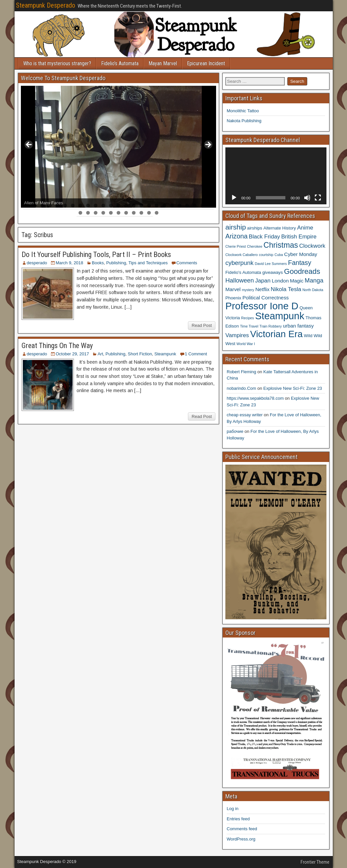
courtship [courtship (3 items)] (266, 255)
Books (98, 263)
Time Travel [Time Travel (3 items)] (249, 326)
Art (100, 354)
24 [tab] (203, 205)
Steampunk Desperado (46, 5)
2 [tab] (35, 205)
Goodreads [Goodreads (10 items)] (302, 271)
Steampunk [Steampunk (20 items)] (280, 316)
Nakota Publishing (244, 121)
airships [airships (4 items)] (255, 228)
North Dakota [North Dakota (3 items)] (313, 290)
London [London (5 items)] (280, 281)
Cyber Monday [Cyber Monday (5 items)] (301, 254)
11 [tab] (104, 205)
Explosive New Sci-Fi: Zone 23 (293, 388)
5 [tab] (58, 205)
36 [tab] (157, 213)
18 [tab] (157, 205)
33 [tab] (134, 213)
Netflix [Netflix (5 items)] (263, 289)
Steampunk (165, 354)
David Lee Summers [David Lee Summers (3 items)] (271, 264)
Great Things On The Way (57, 346)
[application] (276, 176)
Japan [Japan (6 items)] (263, 281)
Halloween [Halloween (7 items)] (240, 280)
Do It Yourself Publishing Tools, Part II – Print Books (96, 255)
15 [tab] (134, 205)
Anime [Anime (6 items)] (305, 228)
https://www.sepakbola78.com (255, 398)
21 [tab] (180, 205)
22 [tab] (187, 205)
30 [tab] (111, 213)
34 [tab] (142, 213)
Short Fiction (140, 354)
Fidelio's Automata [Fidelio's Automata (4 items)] (243, 272)
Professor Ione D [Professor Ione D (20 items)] (262, 306)
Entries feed (238, 819)
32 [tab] (126, 213)
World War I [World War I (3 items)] (246, 344)
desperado (37, 263)
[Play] (234, 198)
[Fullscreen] (318, 198)
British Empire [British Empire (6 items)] (299, 236)
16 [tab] (142, 205)
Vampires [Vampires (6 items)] (237, 335)
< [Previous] (29, 145)
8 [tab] (80, 205)
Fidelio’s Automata (120, 63)
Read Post (202, 325)
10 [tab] (96, 205)
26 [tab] (81, 213)
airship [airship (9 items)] (236, 227)
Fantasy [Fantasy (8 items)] (300, 263)
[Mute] (307, 198)
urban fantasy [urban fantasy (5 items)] (298, 326)
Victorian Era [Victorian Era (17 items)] (276, 334)
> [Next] (208, 145)
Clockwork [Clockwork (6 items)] (312, 246)
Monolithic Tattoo (243, 111)
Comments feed (242, 829)
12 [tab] (111, 205)
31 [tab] (119, 213)
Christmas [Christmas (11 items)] (281, 245)
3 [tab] (42, 205)
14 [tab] (126, 205)
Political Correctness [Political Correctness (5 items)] (266, 298)
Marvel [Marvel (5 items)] (233, 289)
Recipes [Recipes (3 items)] (248, 318)
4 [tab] (50, 205)
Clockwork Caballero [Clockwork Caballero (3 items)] (242, 255)
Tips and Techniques (148, 263)
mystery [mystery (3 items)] (248, 290)
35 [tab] (149, 213)
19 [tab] (165, 205)
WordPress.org (241, 839)
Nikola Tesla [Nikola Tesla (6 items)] (286, 289)
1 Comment (196, 354)
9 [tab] (88, 205)
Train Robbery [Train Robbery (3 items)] (271, 326)
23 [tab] (195, 205)
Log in (232, 809)
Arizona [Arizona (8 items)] (236, 236)
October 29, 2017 (72, 354)
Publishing (116, 263)
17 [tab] (149, 205)
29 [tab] (104, 213)
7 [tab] (73, 205)
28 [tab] (96, 213)
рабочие (235, 431)
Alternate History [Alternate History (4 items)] (280, 228)
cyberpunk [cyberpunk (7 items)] (239, 263)
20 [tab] (172, 205)
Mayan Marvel (163, 63)
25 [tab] (210, 205)
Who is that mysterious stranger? (57, 63)
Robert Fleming (241, 372)
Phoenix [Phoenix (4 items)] (233, 298)
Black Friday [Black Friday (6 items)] (264, 236)
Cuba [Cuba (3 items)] (279, 255)
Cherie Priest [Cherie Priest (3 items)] (236, 246)
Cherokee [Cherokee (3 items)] (255, 246)
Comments (187, 263)
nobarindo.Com (241, 388)
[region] (119, 147)
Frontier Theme (315, 862)
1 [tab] (27, 205)
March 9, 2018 (69, 263)
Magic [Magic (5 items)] (297, 281)
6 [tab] (65, 205)
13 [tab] (119, 205)
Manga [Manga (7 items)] (314, 280)
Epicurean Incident (206, 63)
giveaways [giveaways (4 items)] (272, 272)
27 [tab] (88, 213)
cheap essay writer (245, 415)
